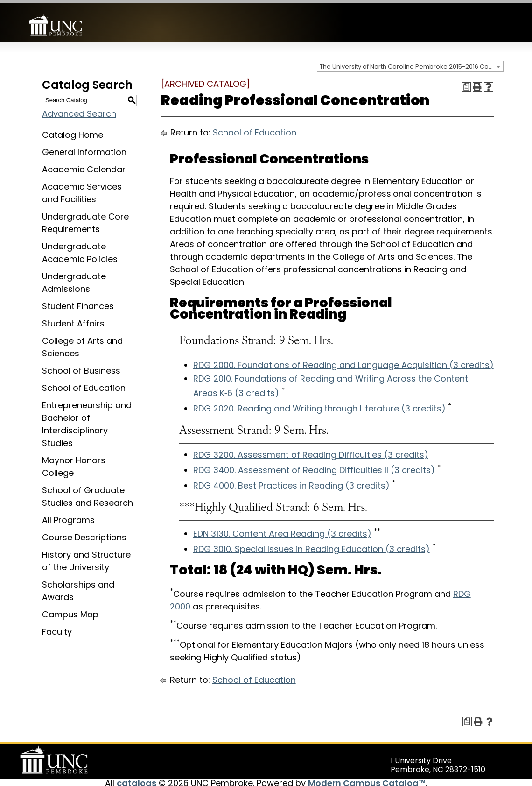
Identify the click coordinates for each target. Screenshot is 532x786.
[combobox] (410, 64)
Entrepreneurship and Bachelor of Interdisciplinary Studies (87, 421)
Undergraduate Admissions (74, 280)
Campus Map (70, 612)
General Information (84, 149)
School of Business (81, 368)
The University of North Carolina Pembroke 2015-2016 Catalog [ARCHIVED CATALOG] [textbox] (411, 64)
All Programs (68, 517)
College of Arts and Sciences (82, 344)
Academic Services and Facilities (82, 190)
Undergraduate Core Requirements (85, 220)
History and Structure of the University (86, 558)
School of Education (84, 385)
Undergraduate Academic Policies (80, 250)
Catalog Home (73, 132)
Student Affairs (73, 321)
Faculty (57, 629)
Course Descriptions (84, 535)
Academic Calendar (84, 166)
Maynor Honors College (74, 464)
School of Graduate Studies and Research (87, 494)
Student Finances (78, 303)
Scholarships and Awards (78, 588)
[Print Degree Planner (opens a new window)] (466, 84)
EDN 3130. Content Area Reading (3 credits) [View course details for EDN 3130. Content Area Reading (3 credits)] (282, 531)
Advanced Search (79, 111)
